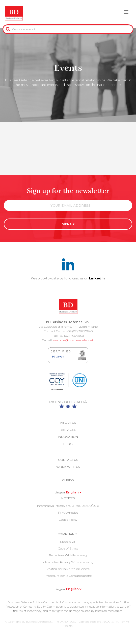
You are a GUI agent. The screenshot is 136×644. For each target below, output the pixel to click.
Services (68, 430)
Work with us (68, 467)
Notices (68, 498)
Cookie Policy (68, 520)
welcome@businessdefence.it (73, 340)
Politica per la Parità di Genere (68, 569)
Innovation (68, 437)
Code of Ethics (68, 548)
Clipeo (68, 480)
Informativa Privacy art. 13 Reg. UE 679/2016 (68, 506)
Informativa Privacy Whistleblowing (68, 562)
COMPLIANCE (68, 534)
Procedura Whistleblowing (68, 555)
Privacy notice (68, 512)
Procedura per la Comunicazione (68, 576)
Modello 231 (68, 542)
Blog (68, 444)
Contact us (68, 460)
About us (68, 423)
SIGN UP (68, 224)
